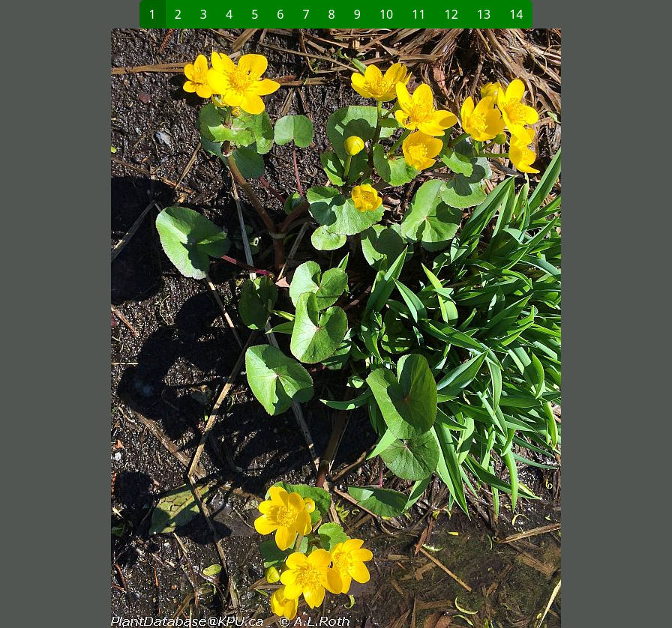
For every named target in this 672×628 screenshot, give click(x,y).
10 (386, 14)
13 (484, 14)
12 (451, 14)
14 (516, 14)
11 (418, 14)
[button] (172, 328)
